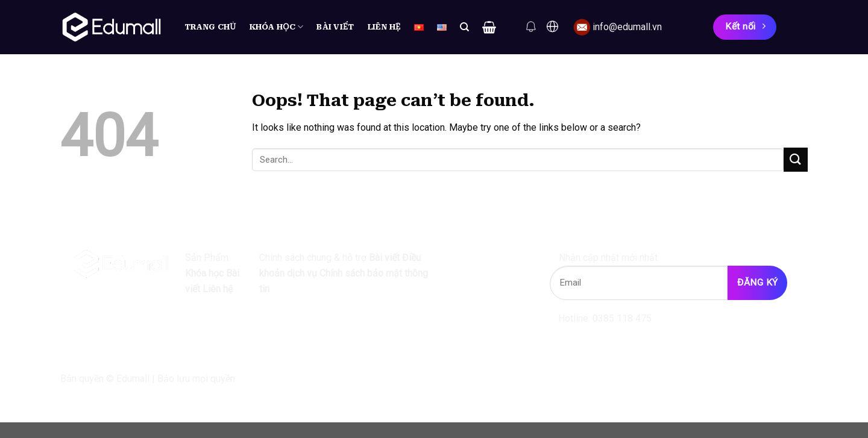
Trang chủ (210, 27)
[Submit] (796, 159)
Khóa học (277, 27)
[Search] (464, 27)
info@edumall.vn (627, 27)
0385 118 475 (622, 318)
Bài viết (335, 27)
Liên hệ (384, 27)
